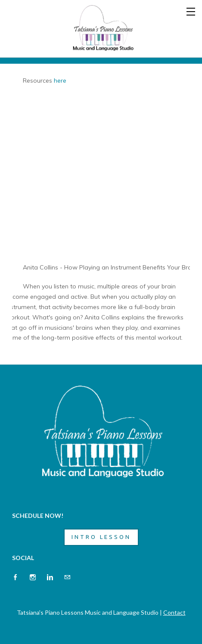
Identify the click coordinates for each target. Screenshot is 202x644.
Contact (174, 612)
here (60, 80)
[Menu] (191, 11)
